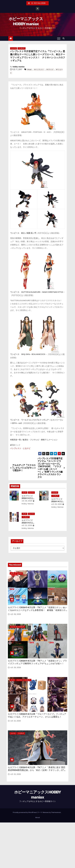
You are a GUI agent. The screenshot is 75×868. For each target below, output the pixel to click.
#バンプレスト (39, 70)
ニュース (14, 48)
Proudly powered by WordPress (25, 812)
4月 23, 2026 (27, 525)
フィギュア (22, 48)
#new (29, 70)
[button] (64, 38)
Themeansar (56, 812)
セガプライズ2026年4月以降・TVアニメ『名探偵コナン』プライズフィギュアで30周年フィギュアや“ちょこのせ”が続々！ (37, 662)
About (37, 817)
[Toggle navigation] (59, 38)
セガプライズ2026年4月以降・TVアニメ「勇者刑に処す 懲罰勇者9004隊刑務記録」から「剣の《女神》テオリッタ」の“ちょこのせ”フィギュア (37, 770)
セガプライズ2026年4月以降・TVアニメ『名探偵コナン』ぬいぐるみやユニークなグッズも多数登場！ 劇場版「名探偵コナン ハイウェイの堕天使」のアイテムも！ (37, 610)
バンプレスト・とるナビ (20, 448)
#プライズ (50, 70)
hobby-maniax (19, 67)
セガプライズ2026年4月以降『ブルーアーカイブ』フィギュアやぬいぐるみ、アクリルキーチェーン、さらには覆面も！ (37, 715)
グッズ (25, 492)
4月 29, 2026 (27, 501)
